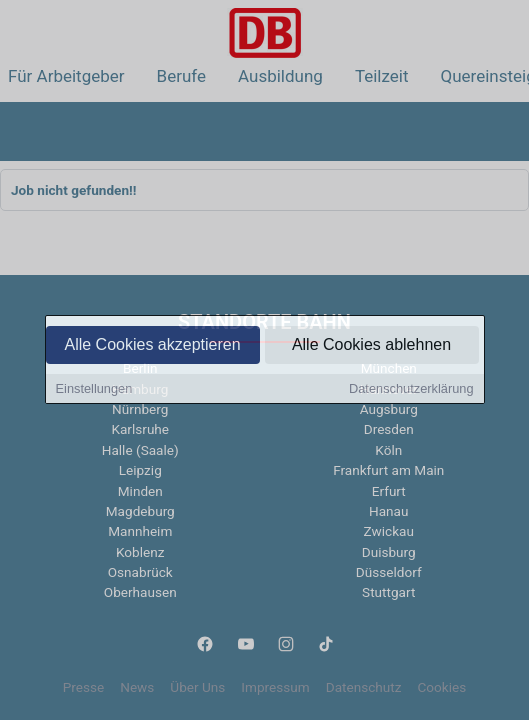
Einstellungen (94, 390)
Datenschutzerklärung (411, 390)
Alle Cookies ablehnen (371, 346)
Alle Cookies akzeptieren (152, 346)
